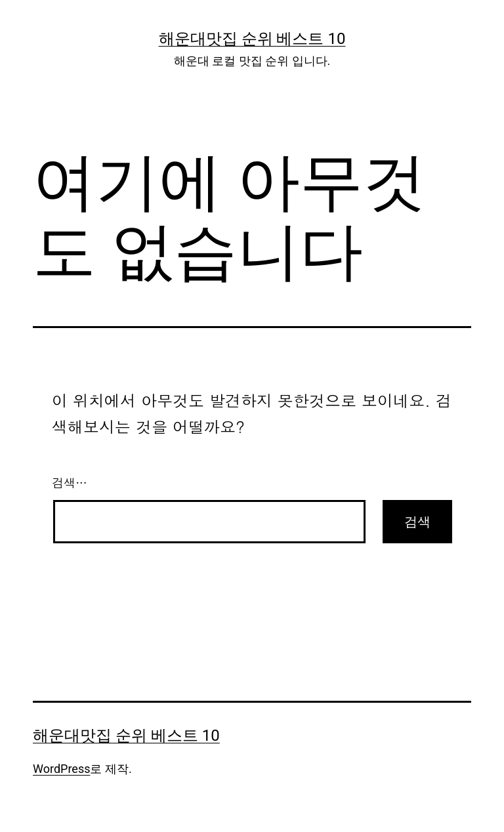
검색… (70, 483)
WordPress (61, 769)
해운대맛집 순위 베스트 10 (252, 39)
